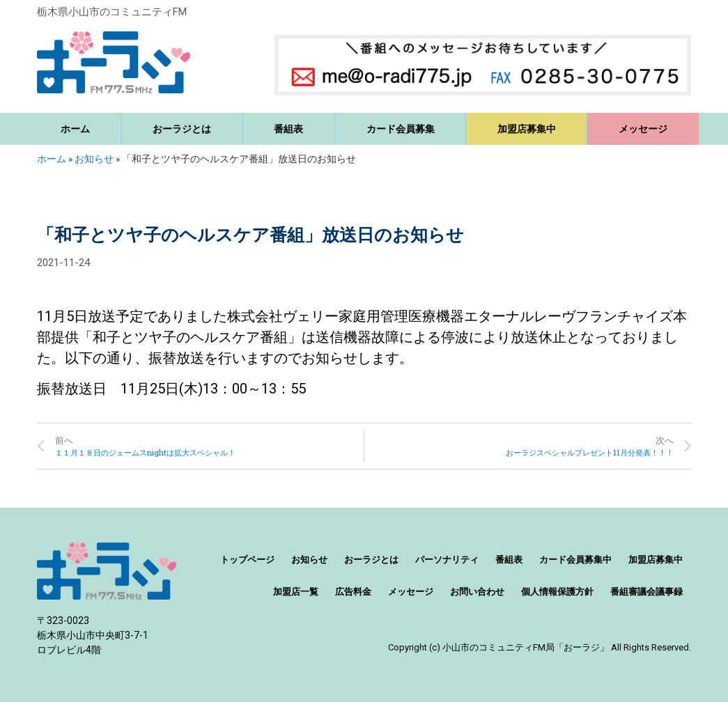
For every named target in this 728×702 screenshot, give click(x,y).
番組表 (288, 129)
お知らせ (94, 159)
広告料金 (353, 592)
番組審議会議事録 (646, 592)
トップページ (247, 560)
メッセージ (643, 129)
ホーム (75, 129)
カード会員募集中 (575, 560)
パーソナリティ (447, 560)
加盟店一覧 (296, 592)
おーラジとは (182, 129)
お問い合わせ (477, 592)
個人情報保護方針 (557, 592)
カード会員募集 (401, 129)
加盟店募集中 (527, 129)
